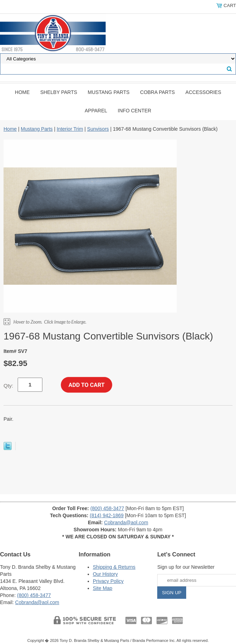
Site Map (103, 588)
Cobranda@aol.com (126, 522)
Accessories (203, 92)
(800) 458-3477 (107, 508)
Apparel (96, 111)
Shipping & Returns (114, 567)
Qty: (8, 386)
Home (22, 92)
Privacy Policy (108, 581)
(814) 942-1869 (107, 515)
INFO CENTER (134, 111)
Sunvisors (98, 129)
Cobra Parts (158, 92)
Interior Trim (70, 129)
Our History (105, 574)
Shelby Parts (59, 92)
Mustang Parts (108, 92)
